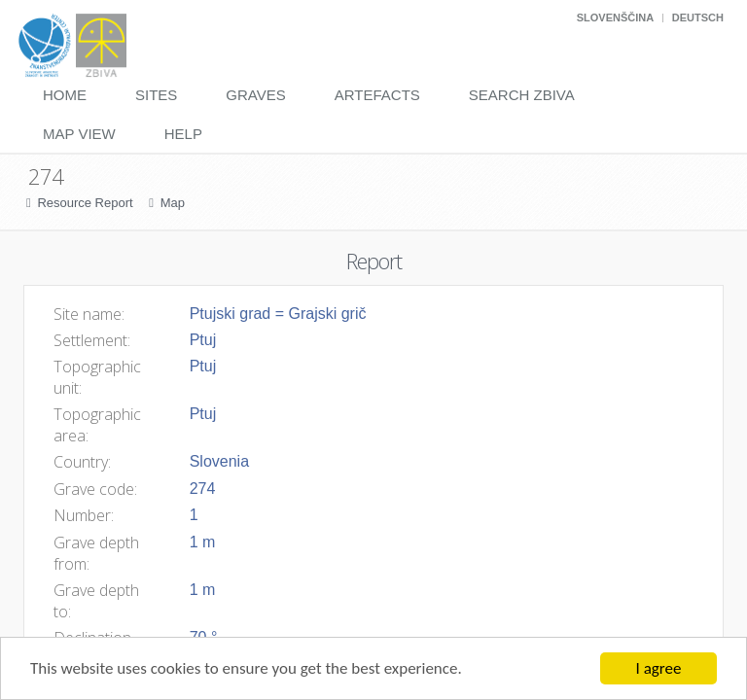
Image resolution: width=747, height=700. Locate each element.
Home (65, 95)
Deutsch (698, 17)
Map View (79, 134)
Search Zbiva (522, 95)
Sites (156, 95)
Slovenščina (615, 17)
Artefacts (377, 95)
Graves (255, 95)
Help (183, 134)
